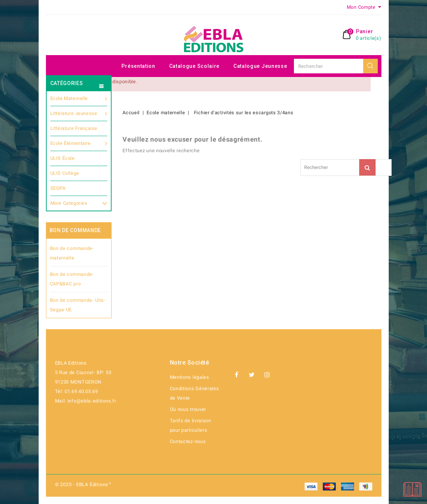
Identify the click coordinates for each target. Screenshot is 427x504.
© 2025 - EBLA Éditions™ (83, 484)
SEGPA (58, 188)
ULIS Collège (65, 173)
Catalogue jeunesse (260, 66)
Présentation (138, 66)
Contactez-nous (188, 441)
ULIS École (63, 158)
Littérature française (74, 128)
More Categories (79, 202)
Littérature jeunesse (79, 114)
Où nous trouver (188, 409)
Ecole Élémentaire (79, 143)
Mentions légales (190, 377)
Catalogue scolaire (195, 66)
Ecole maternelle (79, 99)
